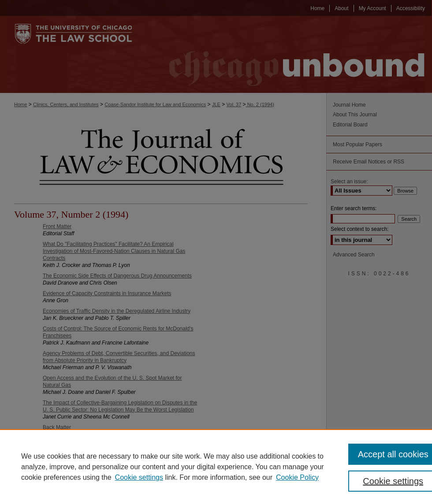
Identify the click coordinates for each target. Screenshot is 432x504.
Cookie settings (139, 477)
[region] (216, 467)
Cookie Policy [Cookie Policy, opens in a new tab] (297, 477)
